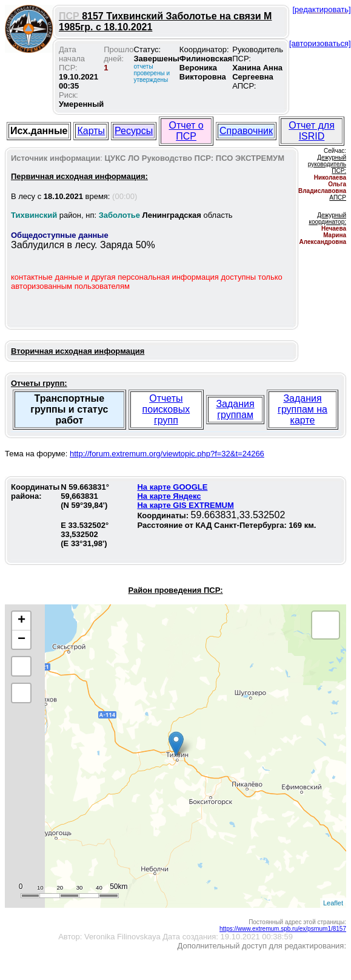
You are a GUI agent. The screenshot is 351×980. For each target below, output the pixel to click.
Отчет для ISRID (312, 131)
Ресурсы (134, 131)
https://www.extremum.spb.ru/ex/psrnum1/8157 (283, 929)
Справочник (246, 131)
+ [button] (22, 621)
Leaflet (333, 903)
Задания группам (235, 409)
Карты (91, 131)
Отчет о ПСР (186, 131)
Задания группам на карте (303, 409)
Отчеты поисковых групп (166, 409)
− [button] (22, 640)
